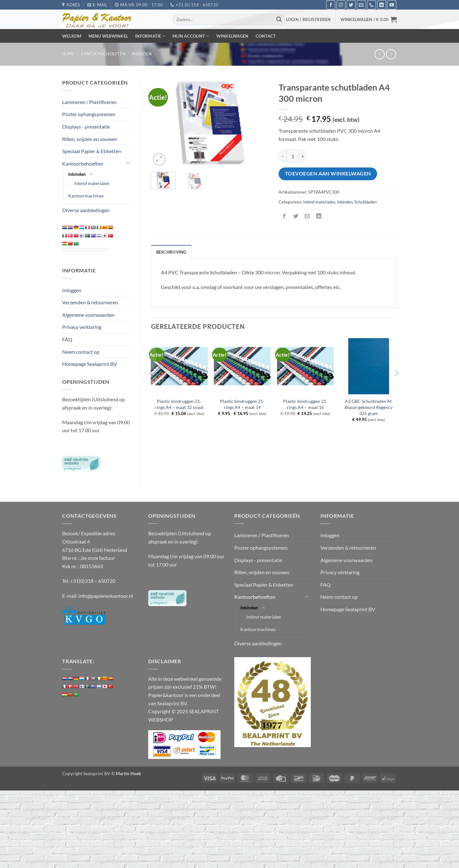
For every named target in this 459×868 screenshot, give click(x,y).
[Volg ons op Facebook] (331, 5)
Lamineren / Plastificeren (89, 102)
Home (69, 54)
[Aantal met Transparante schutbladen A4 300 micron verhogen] (303, 156)
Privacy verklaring (82, 327)
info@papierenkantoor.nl (106, 596)
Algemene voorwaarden (88, 315)
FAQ (67, 339)
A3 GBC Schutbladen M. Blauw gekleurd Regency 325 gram (369, 407)
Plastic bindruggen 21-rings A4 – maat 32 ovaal (179, 404)
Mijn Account (191, 36)
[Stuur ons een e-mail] (361, 5)
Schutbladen (366, 202)
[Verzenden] (279, 19)
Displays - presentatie (86, 126)
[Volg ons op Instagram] (341, 5)
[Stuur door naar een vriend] (307, 216)
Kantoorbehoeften (103, 54)
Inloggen (72, 290)
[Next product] (379, 54)
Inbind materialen (92, 183)
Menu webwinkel (109, 36)
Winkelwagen (233, 36)
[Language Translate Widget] (85, 249)
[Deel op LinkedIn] (319, 216)
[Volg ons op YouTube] (392, 5)
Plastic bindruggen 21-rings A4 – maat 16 (305, 404)
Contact (266, 36)
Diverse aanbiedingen (86, 210)
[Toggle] (128, 163)
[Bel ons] (372, 5)
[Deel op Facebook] (284, 216)
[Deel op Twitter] (296, 216)
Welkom (72, 36)
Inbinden (142, 54)
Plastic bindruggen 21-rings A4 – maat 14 (242, 404)
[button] (308, 19)
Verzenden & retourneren (90, 302)
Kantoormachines (86, 196)
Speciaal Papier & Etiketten (92, 151)
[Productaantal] (293, 156)
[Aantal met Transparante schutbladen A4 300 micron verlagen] (282, 156)
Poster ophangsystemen (89, 114)
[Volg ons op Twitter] (351, 5)
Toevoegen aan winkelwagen (328, 174)
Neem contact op (81, 352)
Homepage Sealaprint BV (90, 364)
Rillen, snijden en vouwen (90, 139)
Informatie (150, 36)
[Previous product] (391, 54)
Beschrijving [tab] (171, 252)
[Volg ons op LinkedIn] (382, 5)
